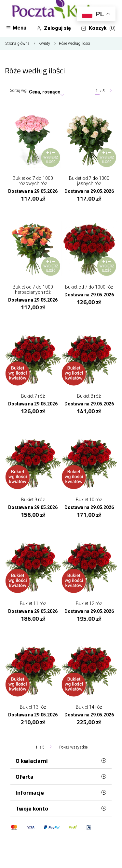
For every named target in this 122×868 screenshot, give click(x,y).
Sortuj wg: (19, 91)
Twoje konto (61, 808)
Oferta (61, 776)
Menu (16, 28)
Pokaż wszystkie (73, 747)
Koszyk (98, 28)
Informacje (61, 792)
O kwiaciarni (61, 761)
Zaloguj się (54, 28)
